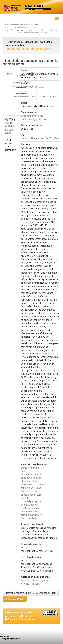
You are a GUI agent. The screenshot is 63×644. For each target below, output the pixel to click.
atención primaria (30, 468)
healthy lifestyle (29, 512)
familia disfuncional (31, 488)
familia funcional (30, 491)
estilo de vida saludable (33, 485)
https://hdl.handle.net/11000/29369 (40, 138)
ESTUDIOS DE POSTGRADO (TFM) (22, 28)
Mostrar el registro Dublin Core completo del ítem (31, 593)
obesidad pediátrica (31, 478)
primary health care (31, 495)
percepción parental (31, 474)
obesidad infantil (30, 481)
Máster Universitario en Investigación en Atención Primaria (32, 30)
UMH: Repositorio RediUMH (16, 25)
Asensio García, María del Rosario (38, 97)
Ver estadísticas (15, 599)
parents (25, 498)
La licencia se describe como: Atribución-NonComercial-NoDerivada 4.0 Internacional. (21, 616)
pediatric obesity (30, 505)
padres (25, 471)
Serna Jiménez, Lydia (32, 87)
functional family (30, 518)
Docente (34, 25)
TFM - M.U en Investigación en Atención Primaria (28, 33)
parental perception (31, 501)
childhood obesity (30, 508)
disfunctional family (31, 515)
